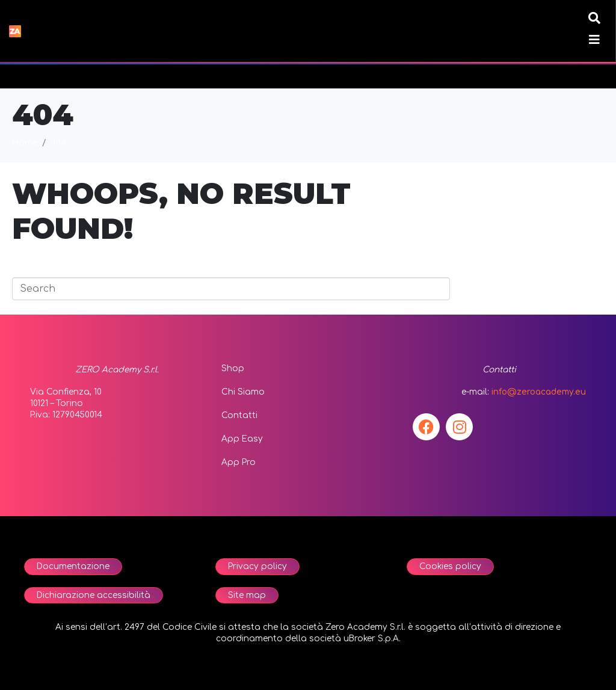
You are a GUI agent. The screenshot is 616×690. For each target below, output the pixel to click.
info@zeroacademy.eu (539, 392)
